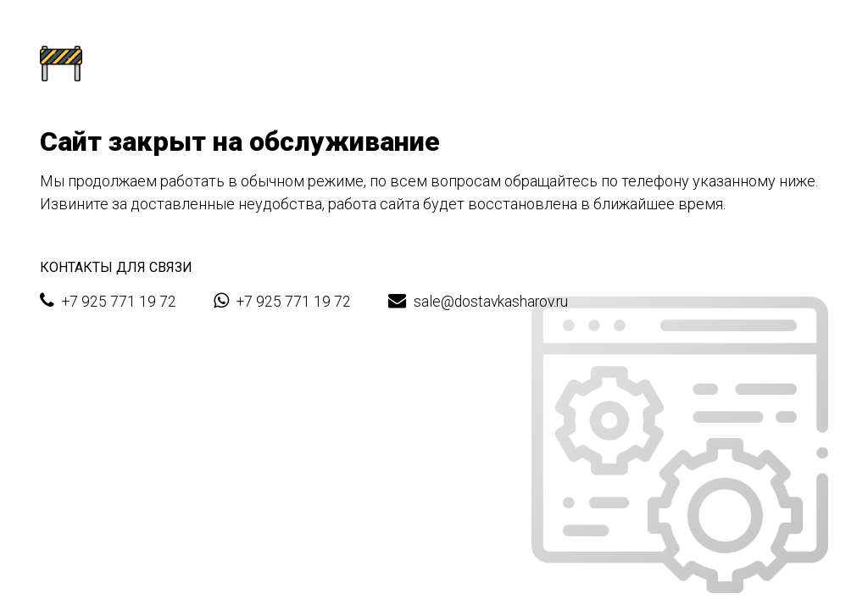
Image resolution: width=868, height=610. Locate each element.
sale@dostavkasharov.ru (478, 301)
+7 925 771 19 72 (108, 301)
